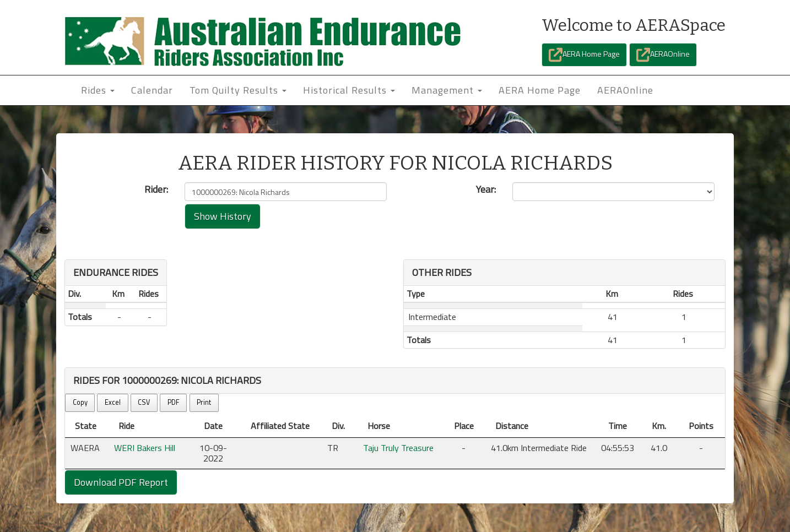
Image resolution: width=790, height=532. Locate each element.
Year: (486, 189)
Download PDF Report (121, 482)
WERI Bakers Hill (145, 448)
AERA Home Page (584, 55)
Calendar (152, 90)
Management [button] (447, 90)
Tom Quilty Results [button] (238, 90)
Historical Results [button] (349, 90)
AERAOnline (663, 55)
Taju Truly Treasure (398, 448)
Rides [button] (98, 90)
